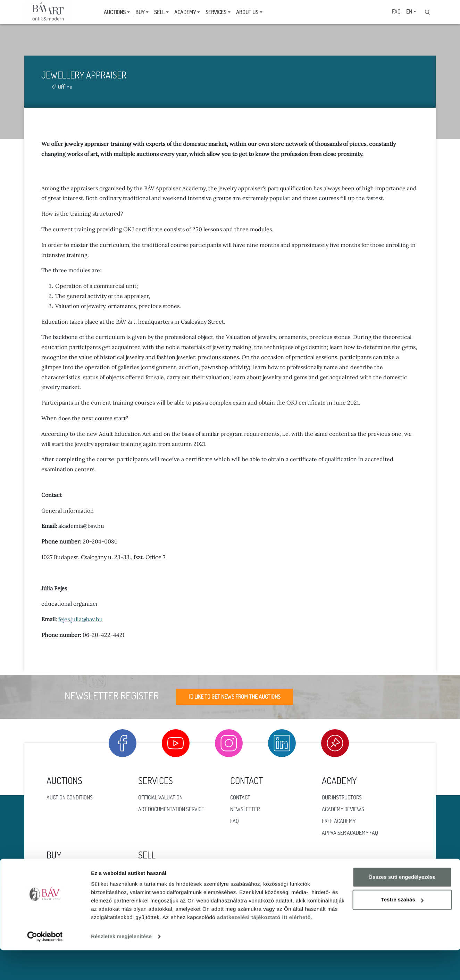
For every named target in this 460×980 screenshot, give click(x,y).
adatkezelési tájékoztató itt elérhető (264, 947)
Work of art (61, 883)
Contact (240, 797)
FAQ (396, 11)
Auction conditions (70, 797)
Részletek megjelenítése (121, 966)
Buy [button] (140, 12)
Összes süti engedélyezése (402, 907)
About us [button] (247, 12)
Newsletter (245, 809)
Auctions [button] (115, 12)
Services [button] (216, 12)
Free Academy (339, 821)
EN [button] (409, 11)
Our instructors (342, 797)
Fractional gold (158, 883)
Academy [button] (185, 12)
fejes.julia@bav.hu (81, 619)
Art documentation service (171, 809)
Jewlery (57, 872)
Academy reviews (343, 809)
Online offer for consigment (173, 872)
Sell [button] (159, 12)
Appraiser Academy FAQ (350, 833)
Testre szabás (402, 929)
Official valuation (160, 797)
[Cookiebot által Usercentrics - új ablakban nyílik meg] (45, 966)
